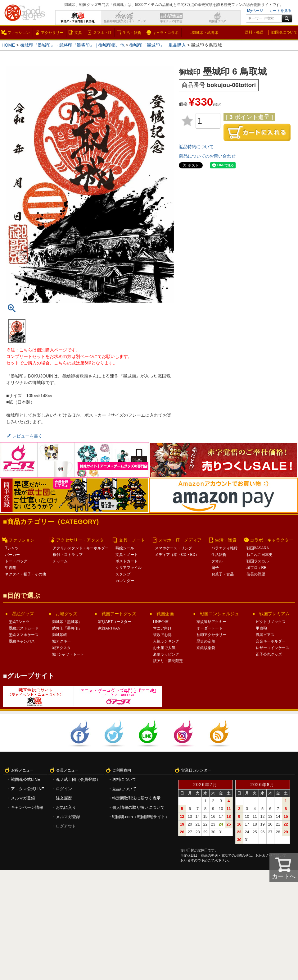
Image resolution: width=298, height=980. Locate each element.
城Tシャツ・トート (68, 654)
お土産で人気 (164, 648)
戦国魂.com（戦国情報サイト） (141, 817)
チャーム (60, 561)
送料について (124, 779)
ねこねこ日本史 (260, 555)
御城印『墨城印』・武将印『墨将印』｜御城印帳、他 (72, 45)
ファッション (19, 33)
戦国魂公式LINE (25, 779)
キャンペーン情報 (27, 807)
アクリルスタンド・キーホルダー (81, 548)
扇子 (215, 568)
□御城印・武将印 (204, 33)
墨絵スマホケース (24, 635)
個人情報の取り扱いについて (138, 807)
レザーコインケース (273, 648)
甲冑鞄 (11, 568)
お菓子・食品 (223, 574)
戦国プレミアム (274, 614)
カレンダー (125, 581)
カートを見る (280, 11)
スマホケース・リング (174, 548)
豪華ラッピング (166, 654)
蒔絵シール (125, 548)
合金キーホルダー (271, 641)
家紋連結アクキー (211, 622)
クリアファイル (129, 568)
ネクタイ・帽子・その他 (25, 574)
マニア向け (162, 628)
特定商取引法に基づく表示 (136, 798)
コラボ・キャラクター (272, 540)
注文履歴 (64, 798)
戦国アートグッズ (119, 614)
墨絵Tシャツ (19, 622)
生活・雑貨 (132, 33)
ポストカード (127, 561)
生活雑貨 (219, 555)
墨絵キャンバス (22, 641)
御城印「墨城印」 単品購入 (158, 45)
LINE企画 (161, 622)
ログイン (64, 789)
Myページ (255, 11)
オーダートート (210, 628)
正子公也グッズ (269, 654)
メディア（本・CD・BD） (177, 555)
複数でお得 (162, 635)
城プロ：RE (257, 568)
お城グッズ (66, 614)
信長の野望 (256, 574)
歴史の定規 (206, 641)
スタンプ (123, 574)
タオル (217, 561)
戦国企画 (165, 614)
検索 (287, 19)
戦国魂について (284, 32)
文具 (78, 33)
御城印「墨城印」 (67, 622)
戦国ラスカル (258, 561)
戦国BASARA (258, 548)
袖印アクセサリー (211, 635)
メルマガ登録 (23, 798)
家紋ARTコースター (115, 622)
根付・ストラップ (68, 555)
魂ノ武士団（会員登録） (78, 779)
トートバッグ (16, 561)
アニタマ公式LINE (27, 789)
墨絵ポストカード (24, 628)
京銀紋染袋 (206, 648)
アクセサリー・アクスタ (80, 540)
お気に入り (66, 807)
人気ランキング (166, 641)
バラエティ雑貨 (224, 548)
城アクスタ (61, 648)
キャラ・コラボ (165, 33)
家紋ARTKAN (109, 628)
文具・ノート (132, 540)
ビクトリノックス (271, 622)
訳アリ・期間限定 (168, 661)
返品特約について (196, 147)
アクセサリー (52, 33)
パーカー (12, 555)
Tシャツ (12, 548)
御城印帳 (60, 635)
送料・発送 (254, 32)
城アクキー (61, 641)
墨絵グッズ (23, 614)
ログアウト (66, 826)
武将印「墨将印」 (67, 628)
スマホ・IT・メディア (180, 540)
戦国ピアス (265, 635)
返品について (124, 789)
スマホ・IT (102, 33)
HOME (8, 45)
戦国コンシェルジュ (219, 614)
